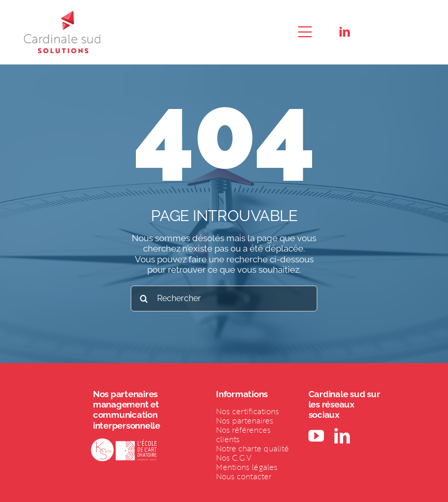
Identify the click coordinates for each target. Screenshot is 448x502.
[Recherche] (144, 299)
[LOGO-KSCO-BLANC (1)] (102, 443)
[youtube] (316, 436)
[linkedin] (345, 32)
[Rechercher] (224, 299)
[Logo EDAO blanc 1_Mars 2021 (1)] (136, 443)
